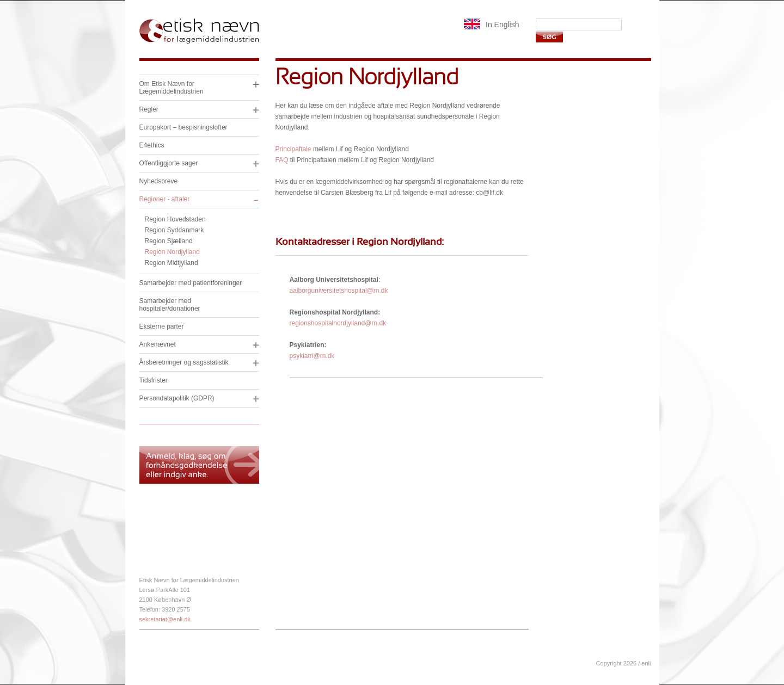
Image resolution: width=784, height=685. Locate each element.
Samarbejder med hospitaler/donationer (170, 305)
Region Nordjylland (172, 252)
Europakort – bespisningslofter (183, 127)
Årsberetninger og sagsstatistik (184, 362)
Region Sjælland (169, 241)
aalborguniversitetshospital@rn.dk (339, 291)
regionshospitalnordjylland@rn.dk (338, 323)
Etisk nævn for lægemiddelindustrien (199, 31)
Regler (149, 109)
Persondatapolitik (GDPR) (177, 398)
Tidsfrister (154, 380)
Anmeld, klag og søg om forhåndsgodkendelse (199, 465)
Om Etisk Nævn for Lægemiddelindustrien (171, 88)
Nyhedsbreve (159, 181)
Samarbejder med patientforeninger (191, 283)
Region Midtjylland (171, 263)
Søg (549, 37)
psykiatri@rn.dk (312, 356)
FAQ (282, 160)
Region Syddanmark (174, 230)
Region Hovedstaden (175, 219)
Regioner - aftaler (165, 199)
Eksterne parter (162, 326)
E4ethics (152, 145)
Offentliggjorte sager (169, 163)
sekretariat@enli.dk (165, 619)
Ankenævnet (158, 344)
